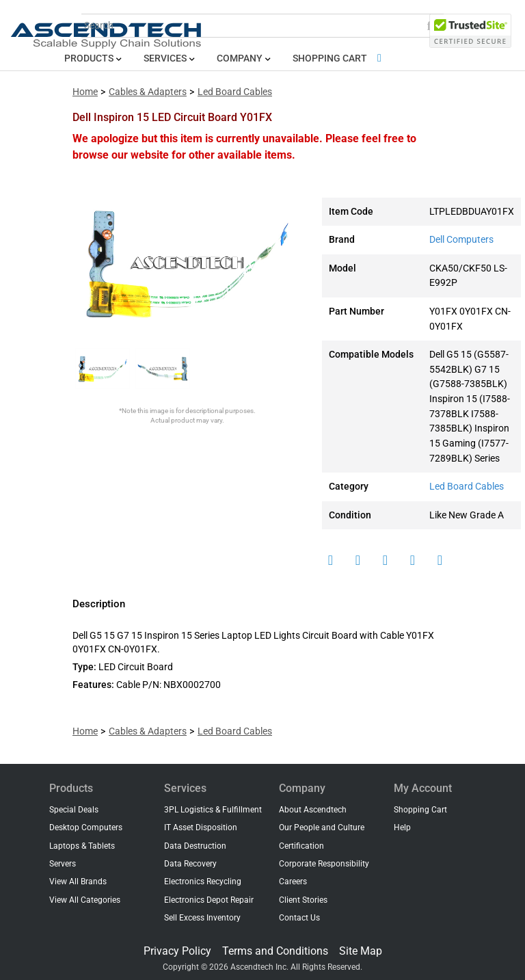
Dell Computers (461, 240)
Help (402, 827)
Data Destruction (195, 846)
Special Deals (74, 810)
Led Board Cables (235, 92)
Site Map (361, 951)
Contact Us (299, 918)
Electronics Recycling (203, 882)
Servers (63, 864)
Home (85, 92)
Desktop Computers (86, 827)
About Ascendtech (313, 810)
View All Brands (78, 882)
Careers (293, 882)
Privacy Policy (177, 951)
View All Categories (85, 900)
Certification (301, 846)
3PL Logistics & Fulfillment (213, 810)
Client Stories (303, 900)
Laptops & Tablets (82, 846)
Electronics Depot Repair (209, 900)
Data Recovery (190, 864)
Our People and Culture (322, 827)
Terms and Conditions (275, 951)
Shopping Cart (339, 58)
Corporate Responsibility (324, 864)
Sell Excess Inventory (202, 918)
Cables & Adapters (148, 92)
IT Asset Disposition (201, 827)
